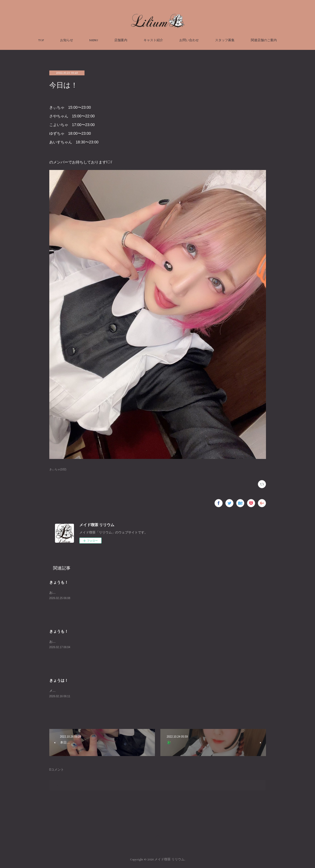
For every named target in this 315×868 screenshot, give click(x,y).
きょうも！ (59, 582)
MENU (94, 40)
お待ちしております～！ (67, 593)
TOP (41, 40)
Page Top (158, 838)
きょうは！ (59, 680)
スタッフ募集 (225, 40)
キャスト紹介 (153, 40)
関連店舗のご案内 (264, 40)
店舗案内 (121, 40)
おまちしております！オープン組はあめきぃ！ (83, 642)
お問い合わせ (189, 40)
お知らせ (67, 40)
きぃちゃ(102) (58, 469)
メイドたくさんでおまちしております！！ (80, 691)
